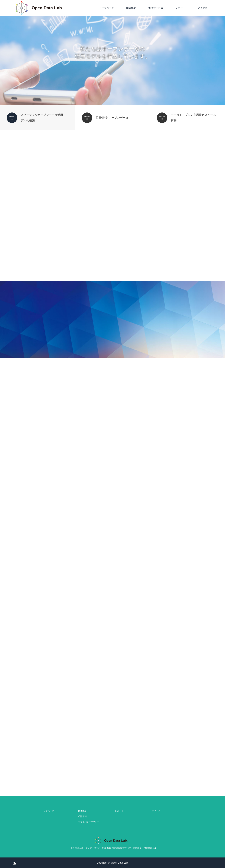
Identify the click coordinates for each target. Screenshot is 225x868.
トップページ (107, 8)
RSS (14, 863)
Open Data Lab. (120, 863)
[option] (112, 53)
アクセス (202, 8)
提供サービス (156, 8)
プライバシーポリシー (89, 822)
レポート (180, 8)
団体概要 (131, 8)
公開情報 (82, 816)
